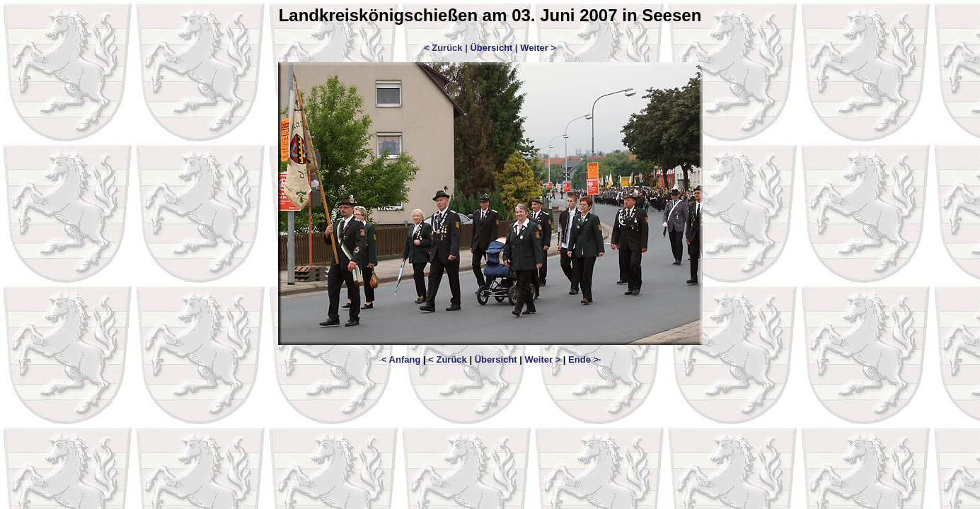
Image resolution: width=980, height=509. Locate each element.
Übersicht (491, 48)
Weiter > (538, 48)
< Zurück (448, 359)
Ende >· (585, 359)
